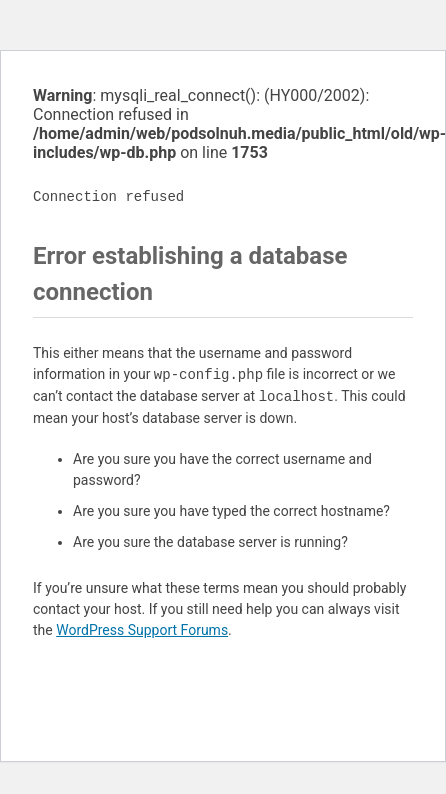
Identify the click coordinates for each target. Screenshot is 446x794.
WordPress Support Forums (142, 630)
